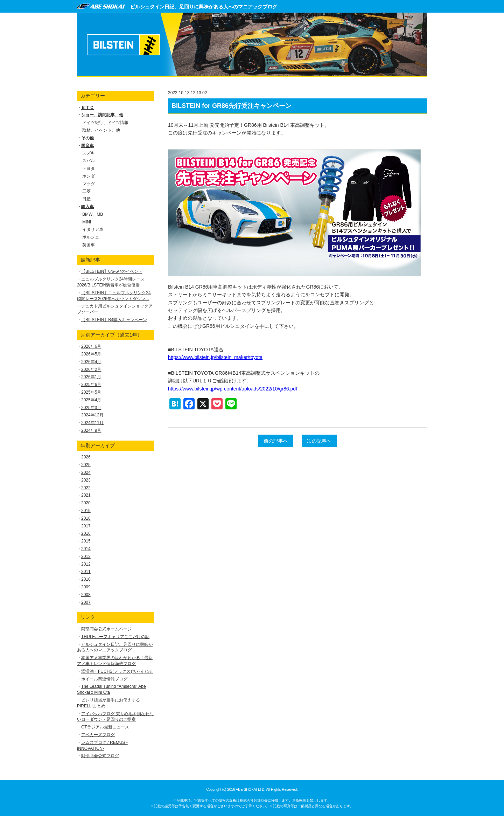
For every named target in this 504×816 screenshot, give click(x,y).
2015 (86, 541)
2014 (86, 549)
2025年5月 (91, 392)
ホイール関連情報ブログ (104, 679)
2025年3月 (91, 408)
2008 (86, 595)
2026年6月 (91, 346)
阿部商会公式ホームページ (106, 629)
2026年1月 (91, 377)
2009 (86, 587)
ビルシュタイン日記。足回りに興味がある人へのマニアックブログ (204, 7)
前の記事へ (276, 441)
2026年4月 (91, 362)
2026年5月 (91, 354)
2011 (86, 572)
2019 (86, 511)
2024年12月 (92, 415)
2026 (86, 457)
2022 (86, 488)
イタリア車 (93, 229)
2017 (86, 526)
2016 (86, 533)
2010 (86, 579)
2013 (86, 556)
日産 (86, 199)
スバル (89, 161)
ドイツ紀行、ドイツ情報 (105, 123)
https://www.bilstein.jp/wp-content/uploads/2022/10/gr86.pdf (233, 389)
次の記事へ (319, 441)
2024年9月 (91, 430)
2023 (86, 480)
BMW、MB (93, 214)
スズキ (89, 153)
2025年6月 (91, 385)
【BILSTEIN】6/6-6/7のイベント (112, 271)
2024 (86, 472)
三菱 (86, 191)
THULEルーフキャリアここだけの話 (115, 637)
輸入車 (87, 207)
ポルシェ (91, 237)
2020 (86, 503)
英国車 (89, 245)
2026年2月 (91, 369)
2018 (86, 518)
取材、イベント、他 (101, 130)
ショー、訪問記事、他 (102, 115)
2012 (86, 564)
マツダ (89, 184)
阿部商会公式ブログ (100, 756)
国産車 (87, 146)
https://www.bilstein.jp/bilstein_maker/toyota (215, 357)
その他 (87, 138)
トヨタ (89, 168)
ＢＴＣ (87, 108)
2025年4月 (91, 400)
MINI (87, 222)
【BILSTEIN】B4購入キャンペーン (114, 320)
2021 (86, 495)
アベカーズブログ (98, 735)
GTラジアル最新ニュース (105, 727)
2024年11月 (92, 423)
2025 (86, 465)
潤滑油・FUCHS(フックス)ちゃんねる (117, 671)
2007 (86, 602)
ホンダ (89, 176)
